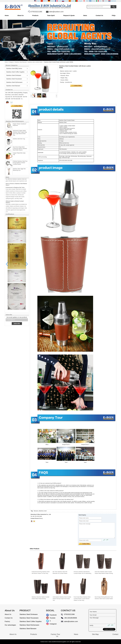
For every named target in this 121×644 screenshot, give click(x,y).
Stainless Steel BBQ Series (14, 68)
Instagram (51, 624)
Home (7, 15)
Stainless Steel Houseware (14, 79)
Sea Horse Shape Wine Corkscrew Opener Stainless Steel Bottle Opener (20, 151)
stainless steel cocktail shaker (35, 62)
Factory (7, 621)
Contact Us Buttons (109, 629)
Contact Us (99, 15)
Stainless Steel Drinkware (14, 75)
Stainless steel (43, 511)
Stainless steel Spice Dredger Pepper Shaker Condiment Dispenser (20, 126)
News (85, 15)
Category (11, 62)
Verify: (92, 625)
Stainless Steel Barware (21, 62)
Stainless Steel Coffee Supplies (15, 72)
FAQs (114, 15)
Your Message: (94, 618)
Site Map (95, 634)
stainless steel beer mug (19, 141)
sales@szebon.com (56, 12)
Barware (36, 511)
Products (35, 15)
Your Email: (93, 615)
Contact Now (17, 106)
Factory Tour (55, 634)
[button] (58, 59)
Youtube (51, 618)
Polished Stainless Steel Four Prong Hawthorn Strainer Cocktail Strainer (20, 165)
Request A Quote (69, 15)
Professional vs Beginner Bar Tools (15, 190)
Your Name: (93, 612)
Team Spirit (51, 15)
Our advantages (10, 625)
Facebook (51, 615)
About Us (21, 15)
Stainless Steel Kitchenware (14, 82)
